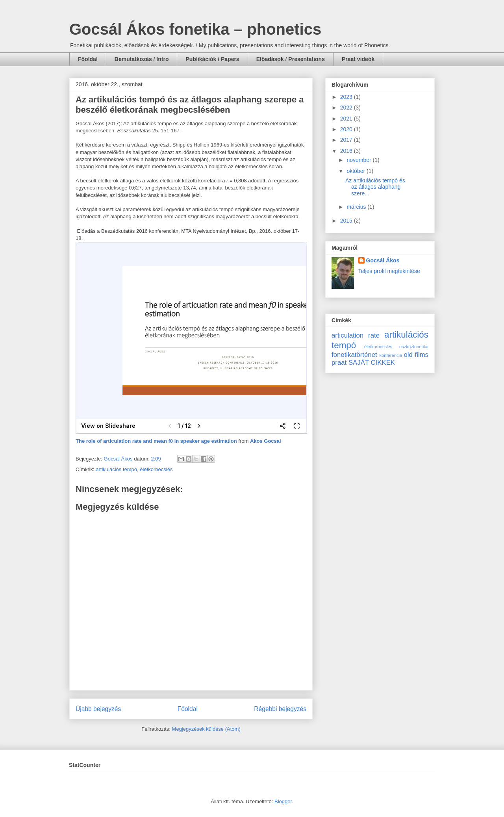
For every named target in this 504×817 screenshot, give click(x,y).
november (359, 160)
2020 (347, 129)
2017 (347, 140)
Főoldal (88, 59)
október (357, 171)
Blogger (283, 801)
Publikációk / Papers (212, 59)
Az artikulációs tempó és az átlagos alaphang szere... (375, 187)
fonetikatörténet (354, 355)
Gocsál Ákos (383, 260)
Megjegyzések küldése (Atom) (206, 729)
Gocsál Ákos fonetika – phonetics (195, 29)
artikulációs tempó (116, 469)
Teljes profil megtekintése (389, 271)
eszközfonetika (414, 347)
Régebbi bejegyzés (280, 709)
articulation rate (356, 335)
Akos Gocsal (266, 441)
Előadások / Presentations (291, 59)
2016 (347, 151)
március (357, 207)
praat (339, 363)
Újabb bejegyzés (98, 709)
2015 (347, 221)
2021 (347, 119)
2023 (347, 97)
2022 (347, 108)
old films (416, 355)
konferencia (391, 355)
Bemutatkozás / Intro (142, 59)
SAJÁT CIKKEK (372, 363)
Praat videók (358, 59)
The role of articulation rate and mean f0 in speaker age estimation (156, 441)
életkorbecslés (156, 469)
